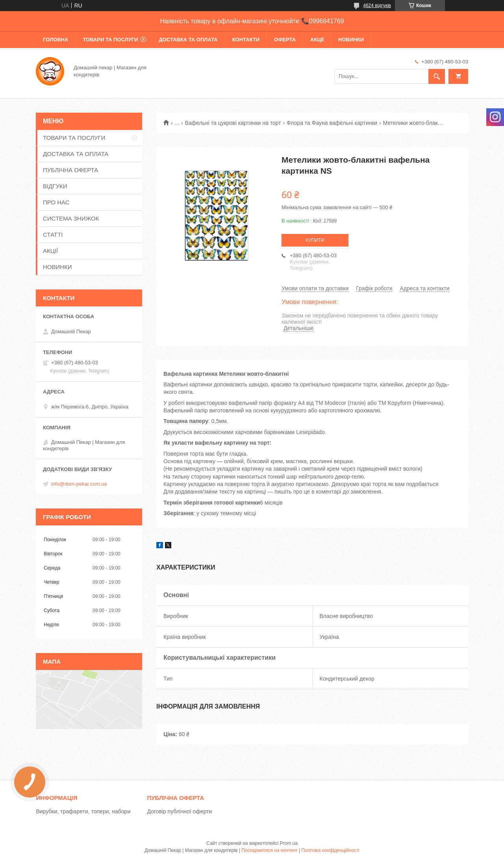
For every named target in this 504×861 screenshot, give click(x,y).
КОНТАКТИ (246, 40)
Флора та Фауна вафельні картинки (332, 123)
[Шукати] (437, 76)
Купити (315, 240)
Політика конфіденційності (330, 850)
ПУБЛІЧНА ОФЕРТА (70, 170)
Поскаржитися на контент (269, 850)
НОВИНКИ (351, 40)
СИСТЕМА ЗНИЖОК (71, 218)
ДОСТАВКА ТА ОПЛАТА (188, 40)
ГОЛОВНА (56, 40)
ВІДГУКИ (55, 186)
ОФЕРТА (285, 40)
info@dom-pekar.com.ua (79, 484)
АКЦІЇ (317, 40)
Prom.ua (289, 843)
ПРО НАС (56, 202)
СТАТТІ (53, 235)
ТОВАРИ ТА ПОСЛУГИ (110, 40)
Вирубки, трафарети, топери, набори (83, 811)
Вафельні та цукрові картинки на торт (233, 123)
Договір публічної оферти (179, 811)
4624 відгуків (377, 6)
